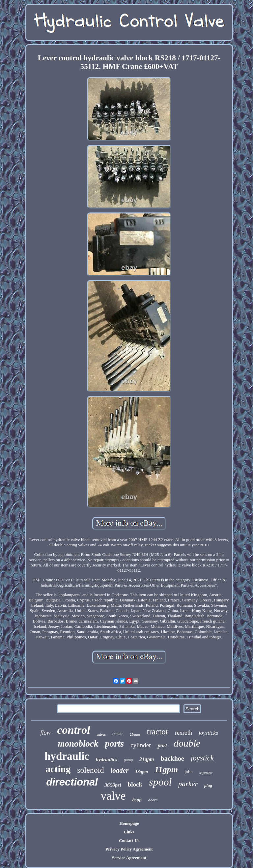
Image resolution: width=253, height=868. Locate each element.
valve (113, 796)
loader (120, 770)
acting (58, 769)
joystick (202, 758)
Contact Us (129, 840)
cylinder (141, 745)
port (162, 745)
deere (153, 800)
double (187, 743)
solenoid (90, 770)
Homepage (129, 823)
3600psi (113, 785)
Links (129, 832)
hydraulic (67, 756)
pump (128, 760)
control (73, 730)
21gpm (147, 759)
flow (45, 733)
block (135, 784)
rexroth (183, 733)
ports (115, 743)
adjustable (206, 773)
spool (160, 782)
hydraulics (107, 759)
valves (101, 734)
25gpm (135, 734)
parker (188, 784)
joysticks (208, 733)
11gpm (166, 770)
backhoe (172, 758)
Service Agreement (129, 858)
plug (208, 785)
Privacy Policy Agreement (129, 849)
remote (118, 734)
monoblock (78, 744)
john (189, 772)
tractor (158, 732)
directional (72, 782)
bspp (137, 800)
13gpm (141, 772)
